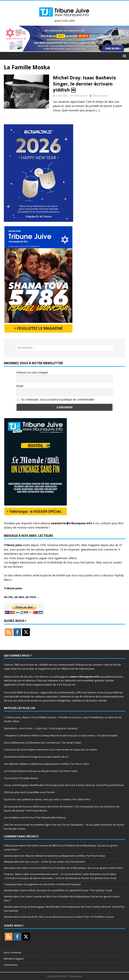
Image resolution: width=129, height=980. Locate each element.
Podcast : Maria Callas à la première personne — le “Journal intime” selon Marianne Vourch (57, 874)
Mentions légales (14, 959)
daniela (8, 856)
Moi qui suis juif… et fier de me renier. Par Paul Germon (53, 862)
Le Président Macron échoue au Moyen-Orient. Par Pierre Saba (41, 771)
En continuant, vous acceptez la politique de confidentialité (56, 399)
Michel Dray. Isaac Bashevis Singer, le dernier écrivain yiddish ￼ (84, 83)
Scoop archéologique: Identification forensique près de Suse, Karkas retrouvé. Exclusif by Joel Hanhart (64, 785)
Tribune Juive (100, 96)
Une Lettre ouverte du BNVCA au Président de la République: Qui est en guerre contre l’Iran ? (70, 868)
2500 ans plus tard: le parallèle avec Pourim (29, 792)
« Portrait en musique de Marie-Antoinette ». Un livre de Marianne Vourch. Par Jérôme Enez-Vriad (60, 878)
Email (20, 386)
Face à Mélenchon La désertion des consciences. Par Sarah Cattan (43, 743)
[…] (98, 110)
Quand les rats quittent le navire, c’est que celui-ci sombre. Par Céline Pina (47, 799)
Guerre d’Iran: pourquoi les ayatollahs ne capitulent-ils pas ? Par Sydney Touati (66, 890)
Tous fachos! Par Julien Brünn (21, 778)
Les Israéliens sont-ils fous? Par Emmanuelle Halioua (35, 817)
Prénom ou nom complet (32, 372)
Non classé (81, 96)
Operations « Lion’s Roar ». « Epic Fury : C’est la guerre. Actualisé (41, 728)
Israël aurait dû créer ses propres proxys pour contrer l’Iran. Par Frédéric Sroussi (67, 917)
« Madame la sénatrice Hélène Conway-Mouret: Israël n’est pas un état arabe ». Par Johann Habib (61, 735)
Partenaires (11, 965)
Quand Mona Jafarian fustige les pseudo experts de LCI (36, 757)
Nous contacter (13, 952)
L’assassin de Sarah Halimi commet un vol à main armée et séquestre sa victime (50, 750)
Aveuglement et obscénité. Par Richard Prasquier (52, 884)
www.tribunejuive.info (85, 677)
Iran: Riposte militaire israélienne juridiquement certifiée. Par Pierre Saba (46, 764)
